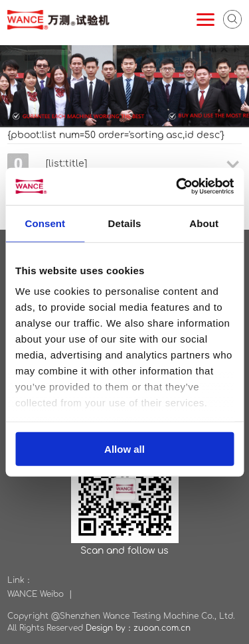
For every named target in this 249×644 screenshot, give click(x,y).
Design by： (110, 628)
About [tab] (204, 223)
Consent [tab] (45, 223)
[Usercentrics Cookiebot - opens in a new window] (177, 187)
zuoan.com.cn (162, 628)
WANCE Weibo (36, 594)
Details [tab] (125, 223)
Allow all (124, 448)
